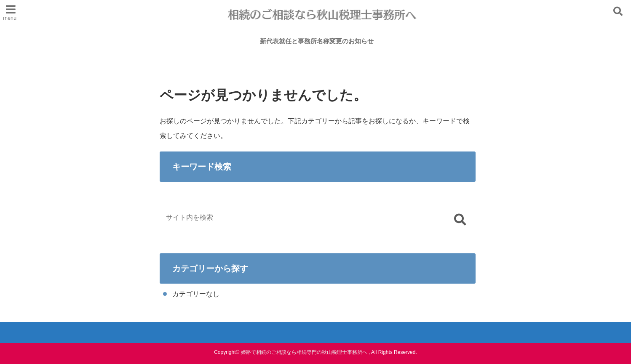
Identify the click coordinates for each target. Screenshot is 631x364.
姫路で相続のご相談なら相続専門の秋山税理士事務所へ (304, 352)
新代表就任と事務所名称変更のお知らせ (317, 41)
